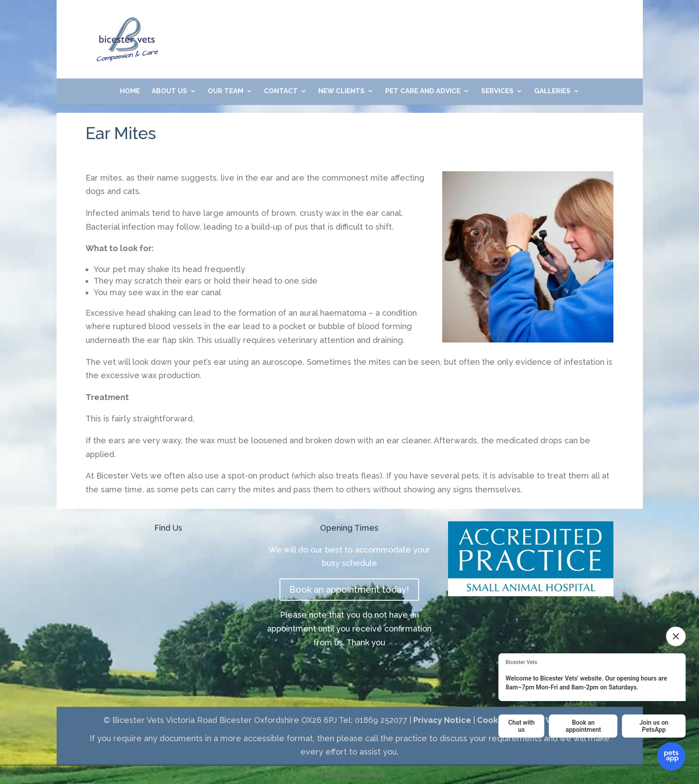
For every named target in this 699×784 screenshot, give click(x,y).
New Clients (341, 91)
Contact (281, 91)
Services (497, 91)
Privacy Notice (441, 720)
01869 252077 (282, 24)
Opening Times (349, 528)
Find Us (168, 528)
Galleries (552, 91)
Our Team (226, 91)
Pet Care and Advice (423, 91)
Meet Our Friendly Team (485, 24)
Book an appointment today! (349, 590)
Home (130, 91)
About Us (169, 91)
